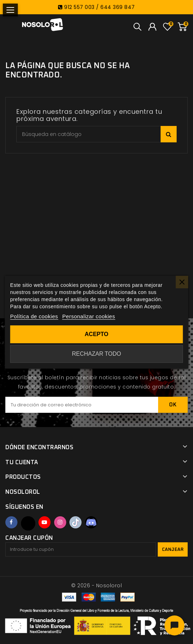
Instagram (60, 522)
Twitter (28, 523)
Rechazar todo (96, 354)
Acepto (96, 334)
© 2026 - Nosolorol (96, 585)
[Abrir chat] (174, 625)
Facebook (11, 522)
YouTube (45, 522)
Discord (91, 522)
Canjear (173, 550)
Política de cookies (34, 316)
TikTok (75, 522)
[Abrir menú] (10, 10)
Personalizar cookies (89, 316)
